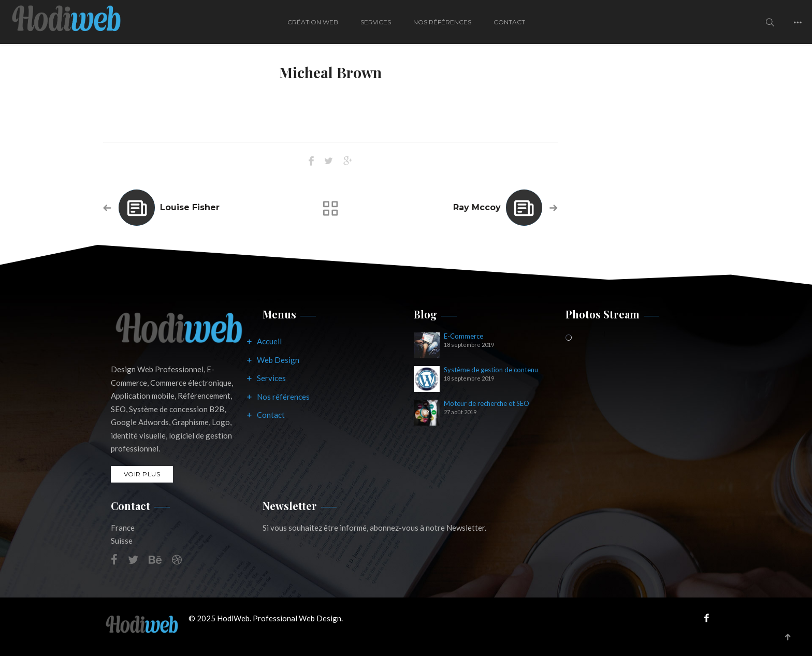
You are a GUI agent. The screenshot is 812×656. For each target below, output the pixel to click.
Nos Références (442, 22)
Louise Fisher (190, 207)
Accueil (269, 341)
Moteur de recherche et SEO (487, 404)
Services (376, 22)
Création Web (313, 22)
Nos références (283, 397)
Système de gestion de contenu (491, 370)
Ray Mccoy (477, 207)
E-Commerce (463, 336)
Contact (509, 22)
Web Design (278, 360)
